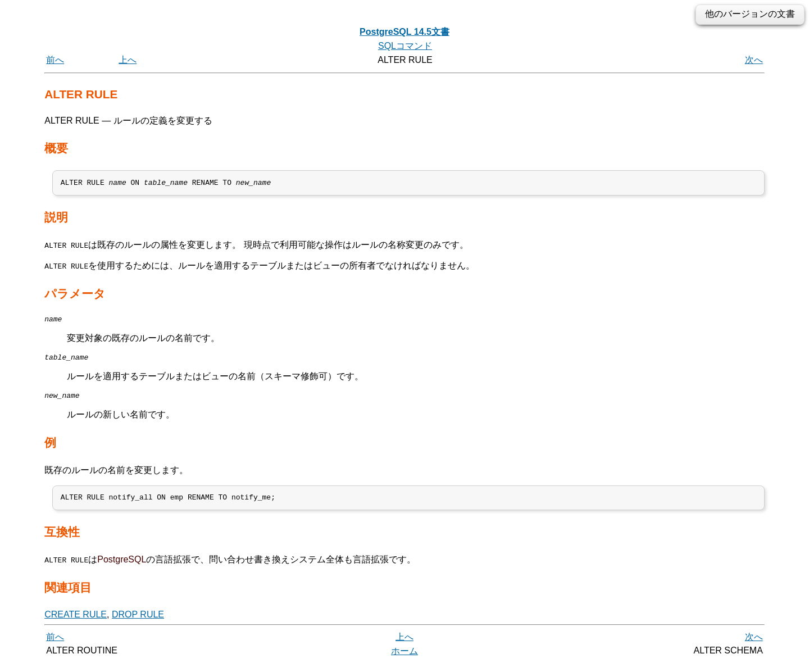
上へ (128, 60)
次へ (754, 60)
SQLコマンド (405, 46)
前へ (55, 60)
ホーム (404, 659)
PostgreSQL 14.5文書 (404, 32)
